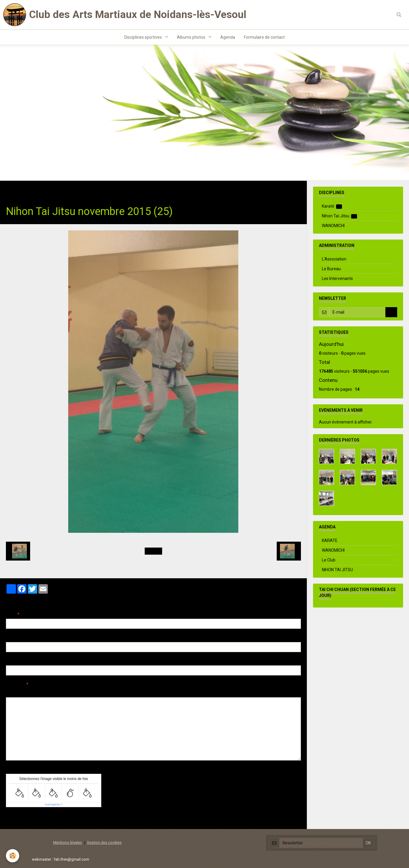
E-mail (12, 638)
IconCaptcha (52, 805)
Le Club (329, 560)
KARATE (330, 540)
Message (15, 684)
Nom (11, 614)
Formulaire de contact (264, 37)
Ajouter (18, 818)
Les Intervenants (337, 279)
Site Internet (18, 661)
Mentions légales (68, 842)
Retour (153, 551)
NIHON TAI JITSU (337, 570)
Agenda (228, 37)
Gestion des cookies (104, 842)
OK (391, 312)
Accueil (13, 190)
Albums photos (192, 37)
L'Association (334, 259)
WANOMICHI (333, 226)
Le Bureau (331, 269)
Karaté (332, 206)
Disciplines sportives (144, 37)
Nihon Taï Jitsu (82, 190)
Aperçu (111, 692)
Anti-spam (16, 769)
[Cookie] (13, 856)
